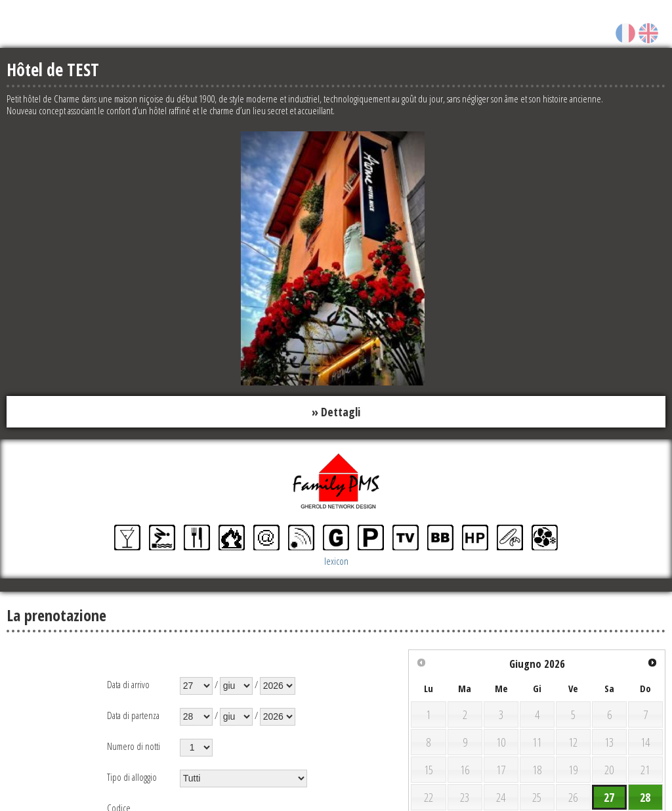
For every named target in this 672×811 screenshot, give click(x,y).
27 (609, 798)
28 (645, 798)
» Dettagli (336, 412)
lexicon (336, 561)
